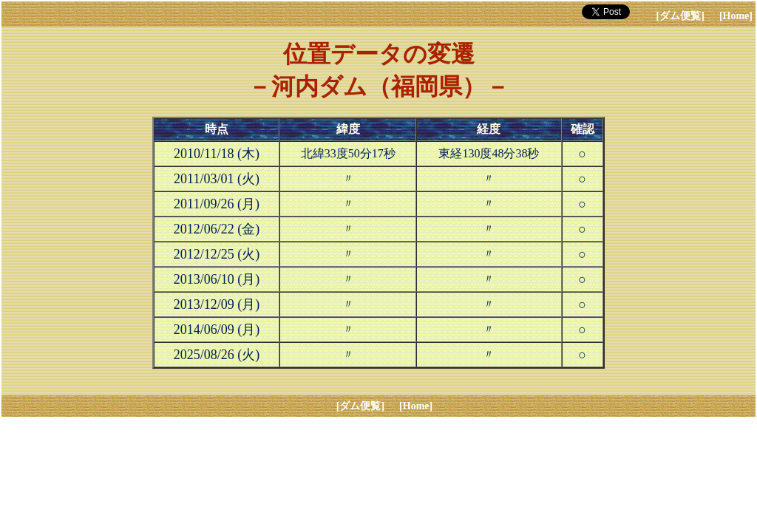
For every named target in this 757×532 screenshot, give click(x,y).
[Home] (736, 16)
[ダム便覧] (680, 16)
